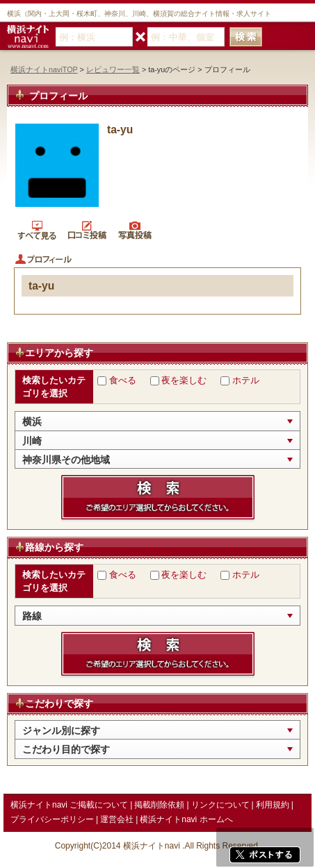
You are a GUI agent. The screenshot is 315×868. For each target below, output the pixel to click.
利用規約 (273, 805)
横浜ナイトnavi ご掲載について (69, 805)
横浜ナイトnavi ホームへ (186, 819)
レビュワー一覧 (113, 69)
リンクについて (220, 805)
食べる (123, 380)
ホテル (246, 380)
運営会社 (117, 819)
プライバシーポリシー (52, 819)
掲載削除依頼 (159, 805)
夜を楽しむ (184, 380)
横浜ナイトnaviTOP (44, 69)
